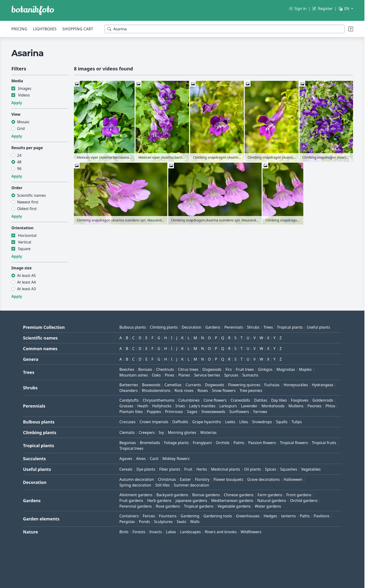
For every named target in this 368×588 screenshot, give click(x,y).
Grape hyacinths (207, 422)
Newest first (28, 202)
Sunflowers (239, 412)
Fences (149, 516)
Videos (24, 95)
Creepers (147, 432)
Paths (305, 516)
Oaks (156, 375)
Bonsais (145, 369)
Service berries (207, 375)
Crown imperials (154, 422)
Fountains (168, 516)
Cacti (154, 459)
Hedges (270, 516)
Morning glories (182, 432)
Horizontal (27, 235)
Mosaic (23, 122)
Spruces (231, 375)
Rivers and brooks (221, 532)
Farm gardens (270, 495)
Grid (21, 129)
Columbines (189, 400)
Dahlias (261, 400)
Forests (139, 532)
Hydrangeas (323, 385)
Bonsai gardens (206, 495)
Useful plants (318, 327)
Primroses (174, 412)
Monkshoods (273, 406)
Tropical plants (290, 327)
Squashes (289, 469)
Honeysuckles (296, 385)
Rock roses (184, 390)
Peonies (315, 406)
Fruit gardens (131, 501)
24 (19, 155)
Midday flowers (176, 459)
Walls (195, 522)
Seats (181, 522)
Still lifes (163, 485)
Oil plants (252, 469)
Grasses (126, 406)
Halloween (293, 479)
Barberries (129, 385)
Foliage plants (176, 443)
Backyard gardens (172, 495)
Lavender (249, 406)
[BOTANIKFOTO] (33, 10)
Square (24, 249)
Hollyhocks (162, 406)
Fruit (188, 469)
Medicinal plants (226, 469)
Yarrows (260, 412)
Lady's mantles (202, 406)
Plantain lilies (131, 412)
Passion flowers (262, 443)
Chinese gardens (239, 495)
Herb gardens (159, 501)
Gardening (190, 516)
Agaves (126, 459)
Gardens (213, 327)
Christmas (167, 479)
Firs (229, 369)
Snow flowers (224, 390)
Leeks (230, 422)
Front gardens (299, 495)
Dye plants (146, 469)
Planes (184, 375)
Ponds (144, 522)
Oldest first (27, 209)
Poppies (154, 412)
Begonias (128, 443)
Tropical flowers (294, 443)
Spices (270, 469)
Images (25, 88)
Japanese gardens (191, 501)
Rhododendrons (156, 390)
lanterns (288, 516)
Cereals (126, 469)
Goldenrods (323, 400)
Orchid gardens (304, 501)
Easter (185, 479)
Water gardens (268, 506)
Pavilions (322, 516)
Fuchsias (272, 385)
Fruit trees (245, 369)
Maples (305, 369)
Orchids (223, 443)
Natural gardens (272, 501)
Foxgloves (300, 400)
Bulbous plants (133, 327)
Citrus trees (188, 369)
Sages (192, 412)
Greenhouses (248, 516)
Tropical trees (131, 448)
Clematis (127, 432)
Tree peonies (251, 390)
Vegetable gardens (234, 506)
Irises (180, 406)
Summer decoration (191, 485)
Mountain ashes (134, 375)
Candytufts (129, 400)
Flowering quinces (244, 385)
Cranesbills (240, 400)
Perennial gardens (136, 506)
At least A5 (26, 276)
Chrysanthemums (158, 400)
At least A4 (26, 282)
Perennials (234, 327)
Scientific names (31, 195)
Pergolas (127, 522)
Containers (129, 516)
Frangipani (202, 443)
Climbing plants (164, 327)
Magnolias (286, 369)
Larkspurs (228, 406)
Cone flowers (215, 400)
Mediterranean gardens (232, 501)
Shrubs (253, 327)
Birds (124, 532)
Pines (169, 375)
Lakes (171, 532)
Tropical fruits (324, 443)
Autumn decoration (137, 479)
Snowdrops (262, 422)
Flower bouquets (228, 479)
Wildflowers (251, 532)
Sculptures (163, 522)
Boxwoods (151, 385)
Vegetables (311, 469)
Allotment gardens (136, 495)
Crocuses (127, 422)
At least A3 (26, 289)
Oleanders (129, 390)
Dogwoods (212, 369)
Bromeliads (150, 443)
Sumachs (250, 375)
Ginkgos (265, 369)
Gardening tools (218, 516)
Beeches (127, 369)
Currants (193, 385)
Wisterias (208, 432)
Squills (282, 422)
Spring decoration (135, 485)
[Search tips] (351, 29)
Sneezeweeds (213, 412)
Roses (203, 390)
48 (19, 162)
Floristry (202, 479)
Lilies (244, 422)
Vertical (25, 242)
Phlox (330, 406)
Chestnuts (165, 369)
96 (19, 169)
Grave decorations (263, 479)
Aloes (141, 459)
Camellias (173, 385)
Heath (143, 406)
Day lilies (279, 400)
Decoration (192, 327)
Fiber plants (170, 469)
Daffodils (180, 422)
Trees (268, 327)
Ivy (161, 432)
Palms (239, 443)
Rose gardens (168, 506)
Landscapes (191, 532)
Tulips (297, 422)
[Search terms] (225, 29)
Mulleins (296, 406)
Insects (156, 532)
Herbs (202, 469)
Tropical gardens (199, 506)
